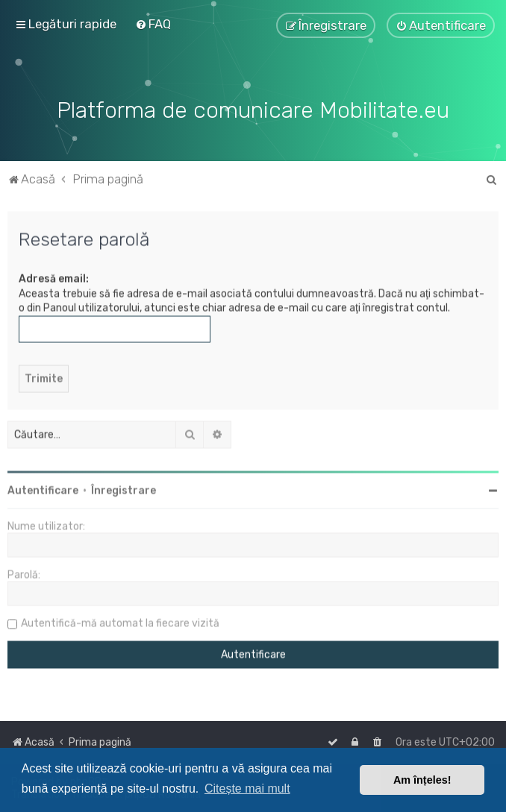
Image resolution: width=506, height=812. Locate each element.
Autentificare (43, 490)
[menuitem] (153, 24)
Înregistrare (124, 490)
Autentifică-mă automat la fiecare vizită (120, 622)
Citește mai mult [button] (247, 789)
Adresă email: (54, 278)
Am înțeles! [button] (422, 780)
